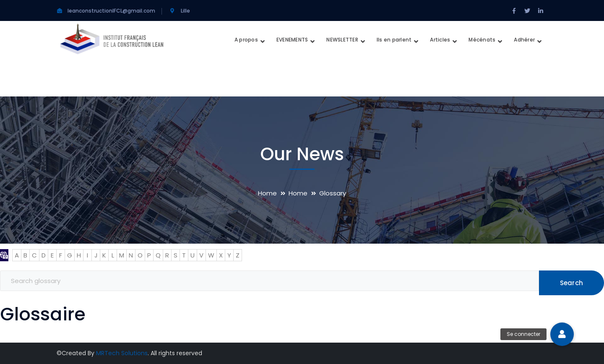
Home (267, 193)
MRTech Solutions (122, 353)
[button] (562, 334)
